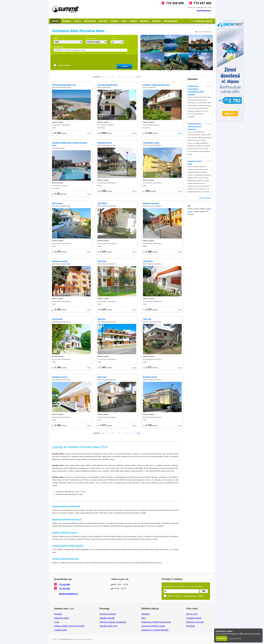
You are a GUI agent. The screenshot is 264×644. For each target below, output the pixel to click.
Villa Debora (148, 261)
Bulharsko (90, 21)
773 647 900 (202, 3)
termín (113, 38)
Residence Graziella (60, 261)
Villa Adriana (57, 319)
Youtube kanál (60, 630)
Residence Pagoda (105, 143)
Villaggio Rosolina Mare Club (64, 85)
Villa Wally (102, 261)
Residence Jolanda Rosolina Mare (156, 85)
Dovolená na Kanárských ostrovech (67, 519)
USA (124, 21)
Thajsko (67, 21)
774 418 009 (175, 3)
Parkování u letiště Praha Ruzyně (156, 622)
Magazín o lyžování (195, 622)
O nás (57, 622)
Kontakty (58, 614)
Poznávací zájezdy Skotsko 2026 (65, 559)
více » (89, 133)
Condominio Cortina (151, 143)
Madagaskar (171, 21)
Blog (144, 618)
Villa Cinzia (102, 377)
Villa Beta (101, 319)
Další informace (235, 638)
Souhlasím (221, 638)
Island (133, 21)
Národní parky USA (109, 626)
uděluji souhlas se (185, 596)
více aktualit (207, 198)
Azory (78, 21)
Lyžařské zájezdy (194, 618)
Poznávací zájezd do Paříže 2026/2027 (68, 546)
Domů (55, 21)
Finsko (114, 21)
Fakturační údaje (61, 618)
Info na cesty (192, 614)
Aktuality (146, 614)
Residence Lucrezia (60, 377)
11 (133, 77)
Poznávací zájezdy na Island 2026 (66, 506)
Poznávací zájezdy (108, 614)
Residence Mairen (150, 377)
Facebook (191, 626)
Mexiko (103, 21)
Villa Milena (102, 203)
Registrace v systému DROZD (155, 630)
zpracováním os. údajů (193, 596)
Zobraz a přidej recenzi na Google (69, 626)
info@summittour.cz (204, 10)
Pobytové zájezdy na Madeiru (113, 622)
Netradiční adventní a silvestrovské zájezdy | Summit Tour (195, 126)
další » (139, 77)
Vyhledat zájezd (203, 21)
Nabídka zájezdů (107, 618)
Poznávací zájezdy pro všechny (65, 532)
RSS (201, 198)
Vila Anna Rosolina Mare (108, 85)
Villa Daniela (57, 203)
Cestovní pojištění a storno (153, 626)
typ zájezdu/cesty (92, 38)
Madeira (145, 21)
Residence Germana (151, 203)
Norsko (156, 21)
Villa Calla (147, 319)
